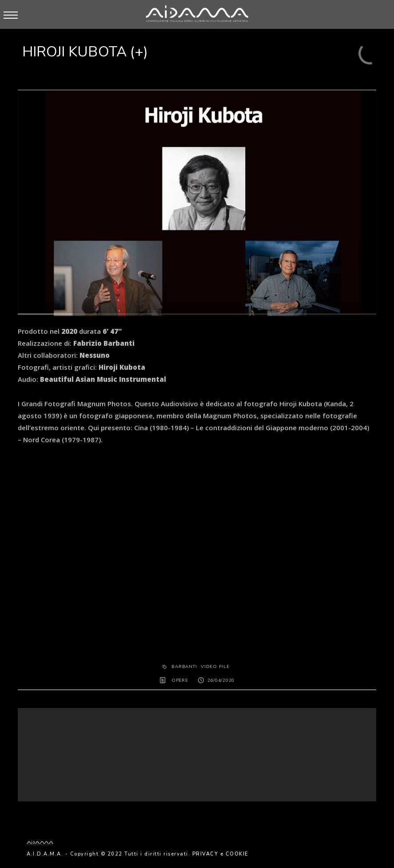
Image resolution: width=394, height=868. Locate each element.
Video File (215, 667)
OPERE (180, 680)
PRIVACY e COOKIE (220, 854)
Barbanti (184, 667)
